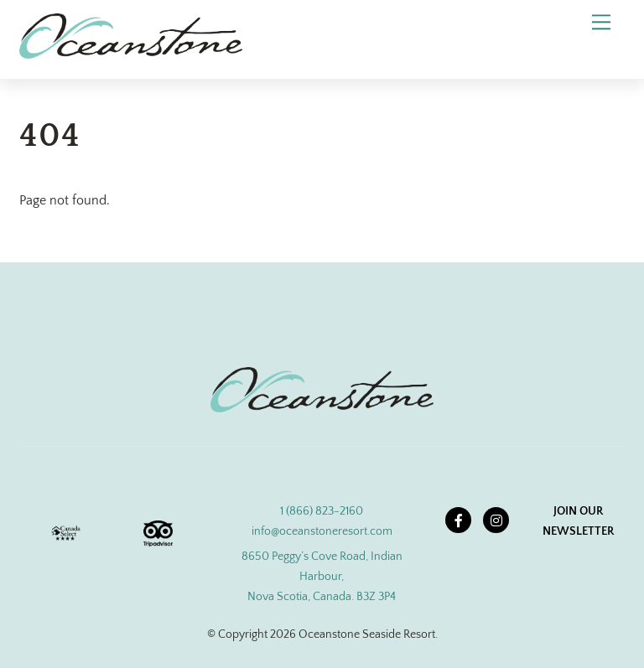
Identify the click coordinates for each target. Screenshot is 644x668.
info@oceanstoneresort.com (322, 531)
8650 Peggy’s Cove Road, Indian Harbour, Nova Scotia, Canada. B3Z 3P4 (322, 577)
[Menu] (601, 22)
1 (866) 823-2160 (322, 511)
